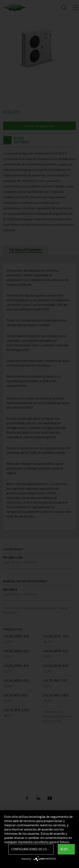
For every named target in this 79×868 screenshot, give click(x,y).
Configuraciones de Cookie (32, 849)
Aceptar (67, 849)
